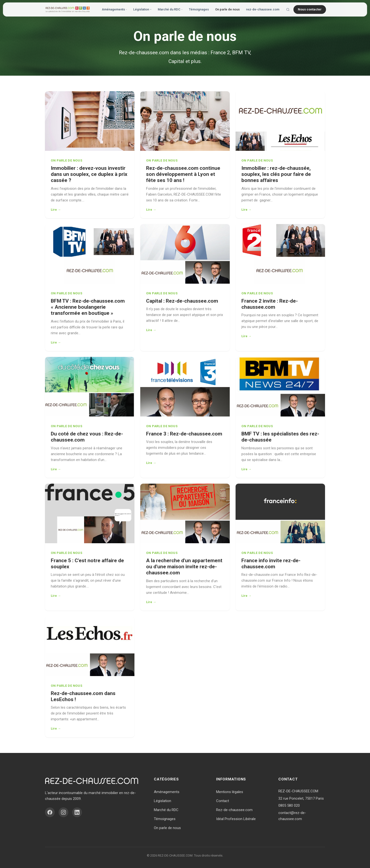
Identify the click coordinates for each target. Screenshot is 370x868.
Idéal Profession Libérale (236, 819)
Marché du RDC (170, 9)
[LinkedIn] (77, 812)
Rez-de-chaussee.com (234, 810)
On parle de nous (227, 9)
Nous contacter (310, 9)
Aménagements (114, 9)
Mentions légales (230, 792)
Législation (142, 9)
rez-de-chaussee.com (263, 9)
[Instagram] (63, 812)
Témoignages (199, 9)
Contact (223, 801)
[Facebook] (50, 812)
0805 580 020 (289, 805)
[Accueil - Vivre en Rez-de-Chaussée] (68, 9)
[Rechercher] (288, 10)
